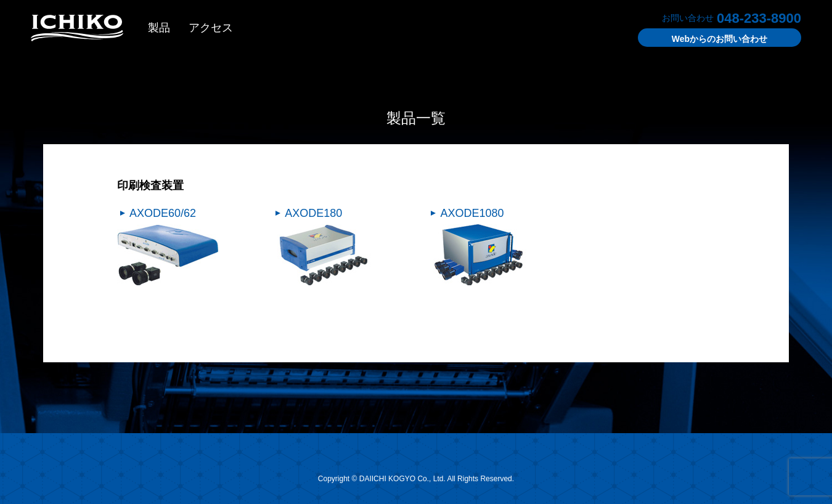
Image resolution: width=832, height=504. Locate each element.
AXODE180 (313, 213)
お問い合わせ (720, 39)
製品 (159, 28)
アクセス (211, 28)
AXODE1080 (472, 213)
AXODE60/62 (163, 213)
